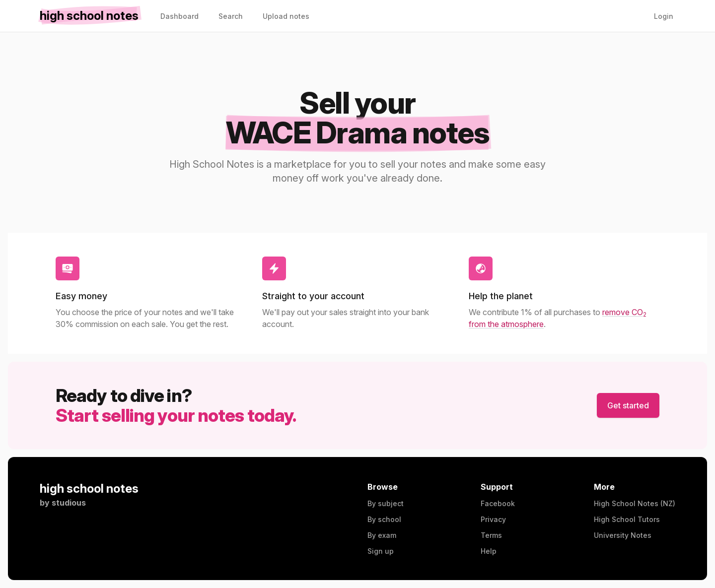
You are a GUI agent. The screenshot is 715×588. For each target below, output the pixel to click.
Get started (628, 405)
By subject (386, 503)
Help (489, 551)
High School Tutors (627, 519)
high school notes (89, 489)
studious (69, 503)
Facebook (498, 503)
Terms (491, 535)
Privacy (493, 519)
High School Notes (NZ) (635, 503)
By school (384, 519)
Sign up (381, 551)
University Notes (623, 535)
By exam (382, 535)
